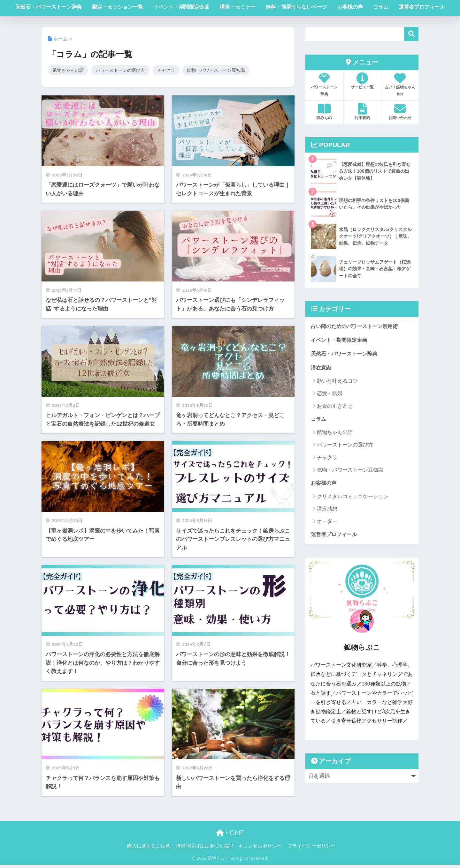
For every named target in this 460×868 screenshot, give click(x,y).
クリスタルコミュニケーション (353, 499)
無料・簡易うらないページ (296, 7)
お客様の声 (350, 7)
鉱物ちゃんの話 (69, 70)
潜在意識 (322, 369)
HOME (230, 836)
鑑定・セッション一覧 (118, 7)
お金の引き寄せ (335, 408)
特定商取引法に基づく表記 (204, 849)
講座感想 (327, 511)
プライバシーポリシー (311, 849)
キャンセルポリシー (260, 849)
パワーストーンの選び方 (124, 70)
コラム (381, 7)
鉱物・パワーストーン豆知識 (225, 70)
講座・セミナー (238, 7)
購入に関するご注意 (149, 849)
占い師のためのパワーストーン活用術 (357, 326)
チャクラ (172, 70)
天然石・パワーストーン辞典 (49, 7)
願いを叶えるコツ (337, 383)
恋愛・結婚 (330, 395)
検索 (411, 34)
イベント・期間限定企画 (181, 7)
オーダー (327, 524)
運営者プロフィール (422, 7)
